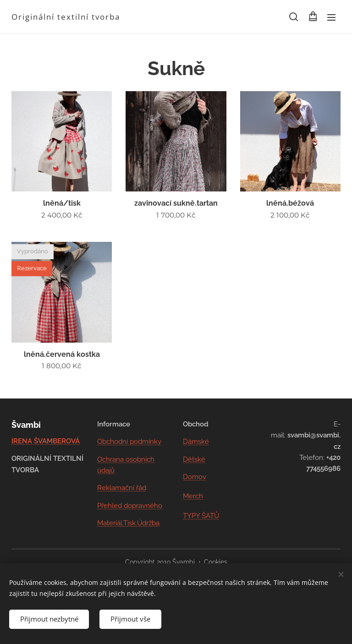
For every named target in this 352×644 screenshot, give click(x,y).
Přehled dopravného (130, 505)
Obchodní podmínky (129, 442)
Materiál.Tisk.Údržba (128, 523)
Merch (193, 496)
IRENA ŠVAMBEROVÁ (46, 441)
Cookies (216, 562)
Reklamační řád (122, 488)
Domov (195, 477)
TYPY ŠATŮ (201, 515)
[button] (294, 17)
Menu (331, 17)
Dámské (196, 442)
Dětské (194, 459)
